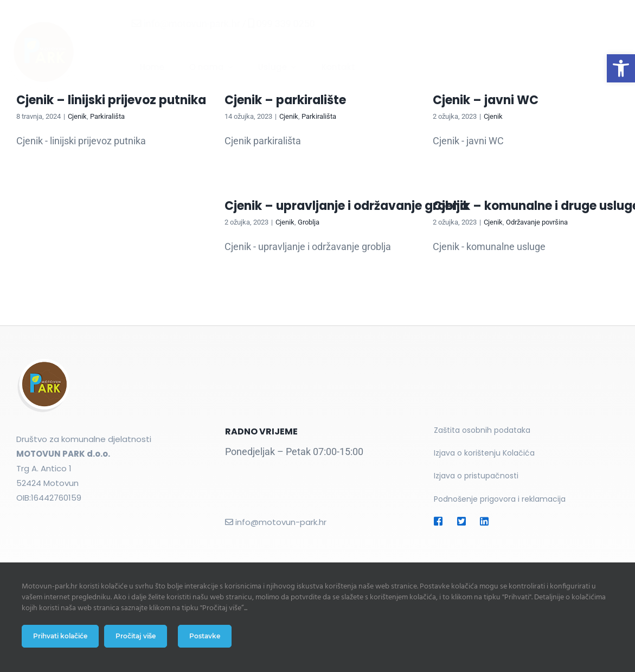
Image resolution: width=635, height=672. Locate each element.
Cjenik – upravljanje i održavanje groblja (346, 206)
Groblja (309, 222)
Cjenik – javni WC (486, 100)
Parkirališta (107, 116)
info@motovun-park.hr (183, 24)
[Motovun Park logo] (51, 22)
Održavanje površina (537, 222)
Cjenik (77, 116)
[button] (621, 68)
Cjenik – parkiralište (285, 100)
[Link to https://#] (440, 521)
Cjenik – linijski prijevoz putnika (111, 100)
